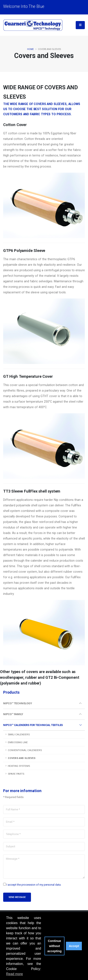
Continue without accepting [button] (54, 946)
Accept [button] (74, 946)
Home (30, 49)
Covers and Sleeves (22, 758)
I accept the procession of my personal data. (34, 885)
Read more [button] (15, 974)
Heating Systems (19, 766)
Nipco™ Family (13, 714)
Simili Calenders (19, 734)
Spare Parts (16, 774)
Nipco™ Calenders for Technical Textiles (33, 725)
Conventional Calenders (25, 750)
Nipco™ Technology (18, 703)
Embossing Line (18, 742)
